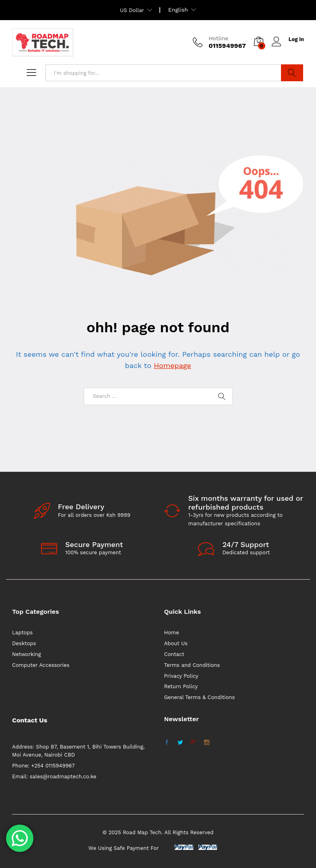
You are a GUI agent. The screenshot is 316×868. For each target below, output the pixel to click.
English (178, 10)
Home (172, 632)
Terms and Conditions (192, 665)
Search (292, 73)
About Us (176, 643)
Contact (174, 654)
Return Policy (181, 686)
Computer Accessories (41, 665)
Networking (27, 654)
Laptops (22, 632)
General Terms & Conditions (200, 697)
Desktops (24, 643)
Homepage (172, 365)
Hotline (218, 38)
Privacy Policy (181, 676)
